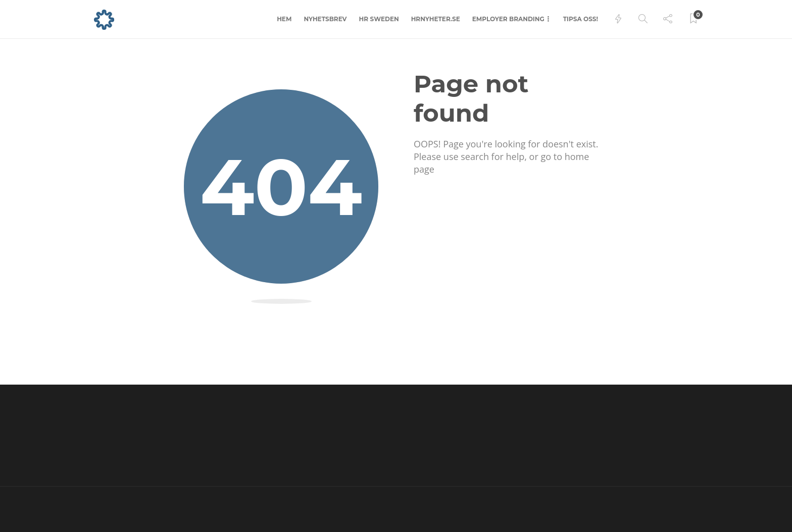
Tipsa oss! (581, 19)
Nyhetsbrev (325, 19)
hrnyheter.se (436, 19)
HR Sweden (379, 19)
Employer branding (508, 19)
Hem (284, 19)
